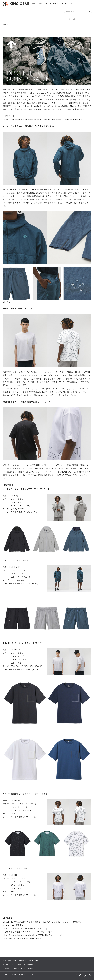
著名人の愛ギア (8, 965)
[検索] (90, 11)
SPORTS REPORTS (52, 4)
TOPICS (65, 4)
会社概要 (6, 968)
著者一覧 (30, 965)
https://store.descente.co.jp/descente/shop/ (26, 929)
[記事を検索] (76, 11)
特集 (34, 4)
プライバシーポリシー (18, 968)
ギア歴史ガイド (20, 965)
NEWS (73, 4)
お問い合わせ (32, 968)
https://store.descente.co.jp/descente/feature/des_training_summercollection (43, 119)
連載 (40, 4)
